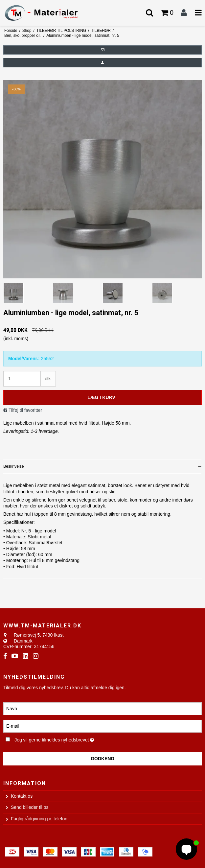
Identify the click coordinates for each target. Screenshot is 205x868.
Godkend (102, 759)
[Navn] (102, 708)
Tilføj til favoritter (25, 410)
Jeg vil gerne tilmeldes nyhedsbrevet (70, 739)
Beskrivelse (14, 466)
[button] (102, 50)
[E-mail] (102, 726)
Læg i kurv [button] (101, 397)
